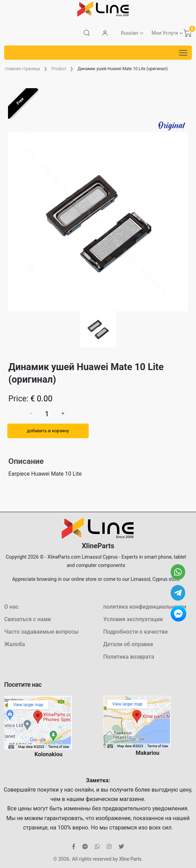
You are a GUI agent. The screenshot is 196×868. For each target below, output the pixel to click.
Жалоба (15, 644)
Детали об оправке (128, 644)
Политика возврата (129, 657)
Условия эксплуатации (133, 619)
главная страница (22, 69)
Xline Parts (130, 859)
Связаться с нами (27, 619)
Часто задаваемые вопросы (41, 632)
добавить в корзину (48, 431)
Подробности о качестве (136, 632)
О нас (11, 607)
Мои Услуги (165, 33)
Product (59, 69)
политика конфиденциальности (145, 607)
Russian (130, 33)
